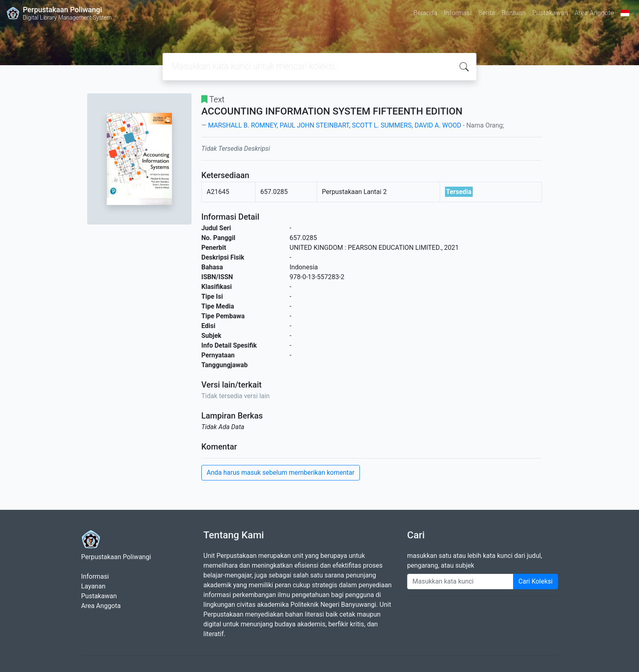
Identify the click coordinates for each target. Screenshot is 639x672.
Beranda (425, 13)
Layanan (93, 586)
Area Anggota (594, 13)
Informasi (458, 13)
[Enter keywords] (460, 582)
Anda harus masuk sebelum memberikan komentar (281, 473)
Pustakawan (550, 13)
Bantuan (514, 13)
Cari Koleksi (535, 581)
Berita (487, 13)
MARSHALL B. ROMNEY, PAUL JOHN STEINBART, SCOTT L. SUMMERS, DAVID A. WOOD (334, 125)
